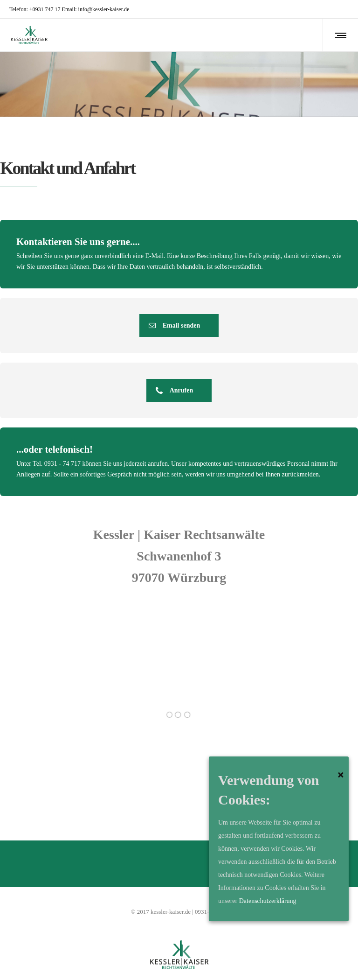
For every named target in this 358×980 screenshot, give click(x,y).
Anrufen (175, 390)
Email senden (175, 325)
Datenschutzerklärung (268, 901)
